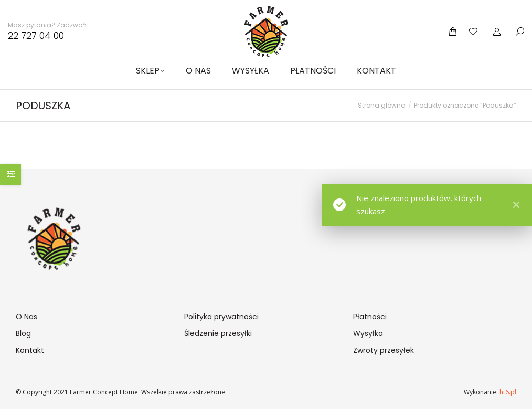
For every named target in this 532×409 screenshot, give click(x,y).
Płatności (370, 317)
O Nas (26, 317)
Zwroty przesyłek (384, 350)
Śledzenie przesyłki (218, 333)
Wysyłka (368, 333)
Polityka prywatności (221, 317)
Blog (23, 333)
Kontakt (30, 350)
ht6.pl (507, 392)
